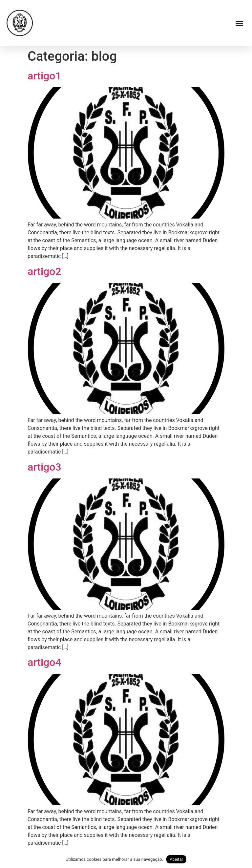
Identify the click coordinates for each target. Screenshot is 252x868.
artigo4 (44, 662)
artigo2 (44, 271)
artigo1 (44, 76)
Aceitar (176, 859)
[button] (240, 23)
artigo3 (44, 467)
